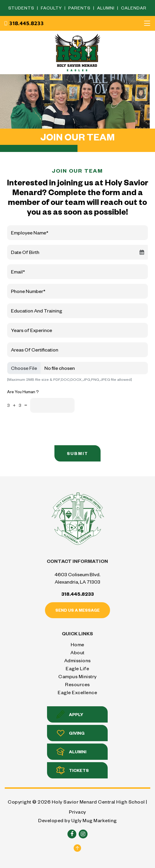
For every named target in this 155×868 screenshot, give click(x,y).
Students (22, 8)
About (77, 652)
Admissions (77, 660)
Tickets (73, 770)
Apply (70, 714)
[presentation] (113, 429)
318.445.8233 (24, 23)
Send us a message (77, 610)
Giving (71, 733)
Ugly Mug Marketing (94, 820)
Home (77, 644)
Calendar (134, 8)
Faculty (52, 8)
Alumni (106, 8)
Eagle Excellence (77, 692)
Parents (80, 8)
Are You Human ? (23, 392)
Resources (77, 684)
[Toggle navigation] (147, 23)
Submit (77, 453)
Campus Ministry (77, 676)
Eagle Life (77, 668)
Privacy (77, 812)
